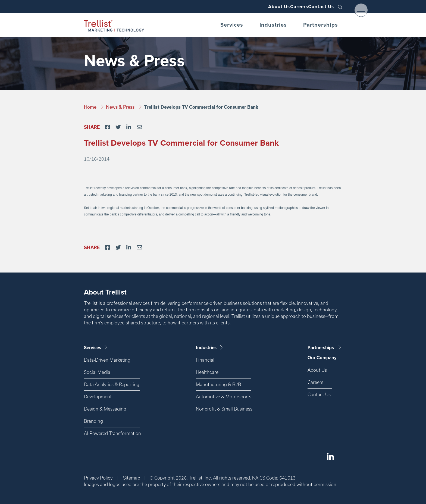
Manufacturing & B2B (218, 384)
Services (232, 25)
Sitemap (132, 478)
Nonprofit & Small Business (224, 409)
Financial (205, 360)
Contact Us (318, 7)
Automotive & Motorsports (224, 397)
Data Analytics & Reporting (112, 384)
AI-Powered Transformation (112, 433)
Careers (289, 7)
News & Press (121, 107)
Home (91, 107)
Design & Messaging (105, 409)
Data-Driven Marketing (107, 360)
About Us (262, 7)
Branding (93, 421)
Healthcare (207, 372)
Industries (273, 25)
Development (98, 397)
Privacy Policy (98, 478)
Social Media (97, 372)
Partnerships (321, 25)
